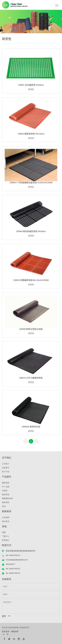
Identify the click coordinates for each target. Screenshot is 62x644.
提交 (4, 616)
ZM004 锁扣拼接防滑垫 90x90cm (31, 231)
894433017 (11, 564)
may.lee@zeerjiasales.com (17, 560)
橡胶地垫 (6, 483)
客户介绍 (6, 472)
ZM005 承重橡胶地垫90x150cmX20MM (31, 280)
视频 (4, 532)
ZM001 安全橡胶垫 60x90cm (31, 85)
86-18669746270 (13, 555)
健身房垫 (6, 494)
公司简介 (6, 464)
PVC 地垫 (6, 487)
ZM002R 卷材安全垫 (31, 427)
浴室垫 (5, 491)
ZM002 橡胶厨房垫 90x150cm (31, 134)
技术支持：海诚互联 (10, 631)
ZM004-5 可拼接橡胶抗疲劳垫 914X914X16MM (31, 183)
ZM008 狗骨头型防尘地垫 (31, 329)
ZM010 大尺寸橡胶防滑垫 (31, 378)
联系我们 (6, 540)
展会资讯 (6, 521)
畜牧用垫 (6, 502)
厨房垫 (31, 89)
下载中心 (6, 536)
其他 (4, 506)
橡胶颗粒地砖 (7, 498)
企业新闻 (6, 517)
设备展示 (6, 468)
